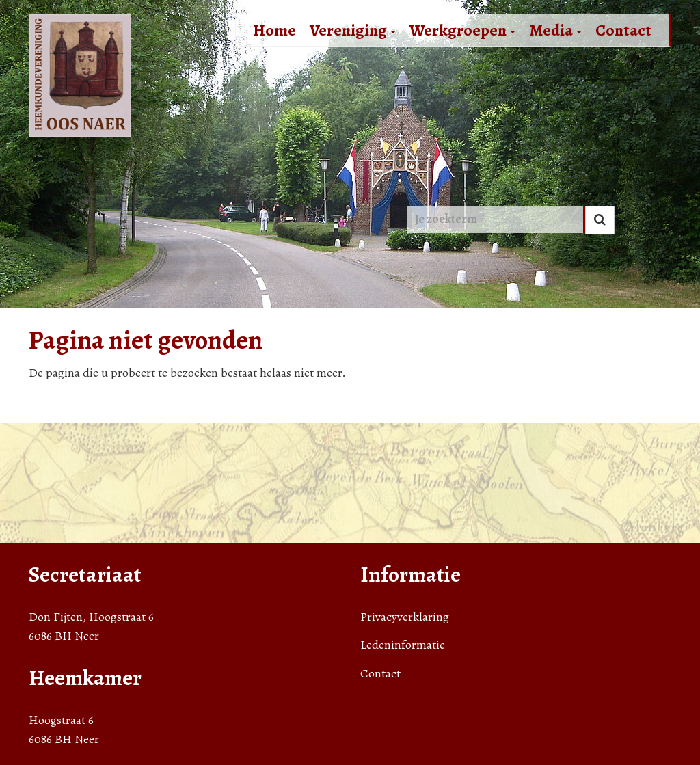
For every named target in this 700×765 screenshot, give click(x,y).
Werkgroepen (462, 30)
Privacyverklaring (405, 617)
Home (274, 30)
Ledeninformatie (403, 645)
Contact (623, 30)
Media (555, 30)
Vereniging (353, 30)
